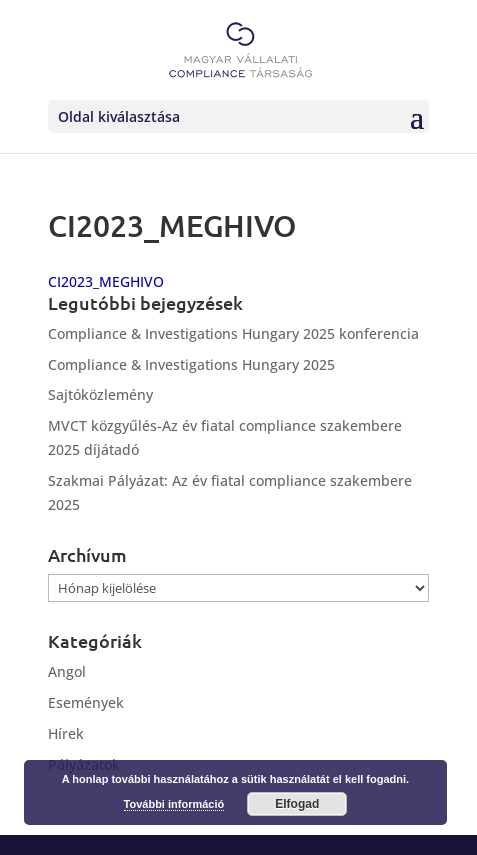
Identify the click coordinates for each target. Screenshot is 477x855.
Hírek (66, 733)
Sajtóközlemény (100, 394)
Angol (67, 671)
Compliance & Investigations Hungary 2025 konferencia (233, 333)
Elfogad (297, 804)
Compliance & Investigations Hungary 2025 (191, 364)
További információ (174, 804)
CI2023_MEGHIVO (106, 281)
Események (86, 702)
